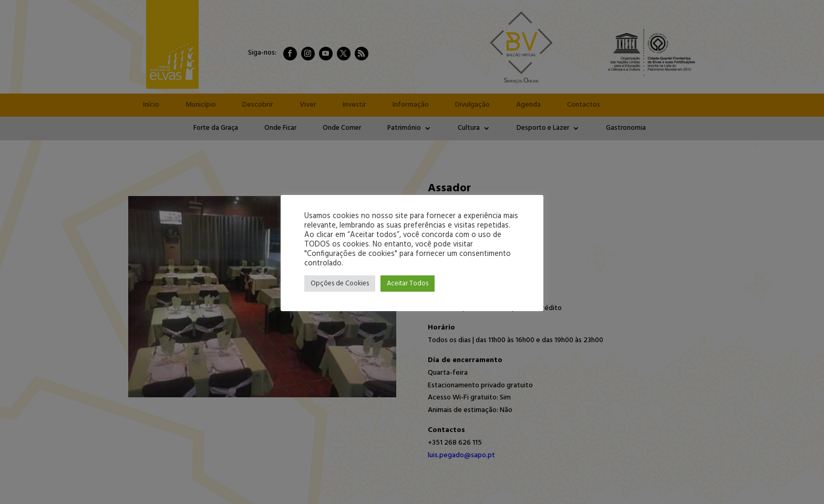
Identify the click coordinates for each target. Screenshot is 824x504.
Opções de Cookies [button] (340, 284)
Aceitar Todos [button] (408, 284)
